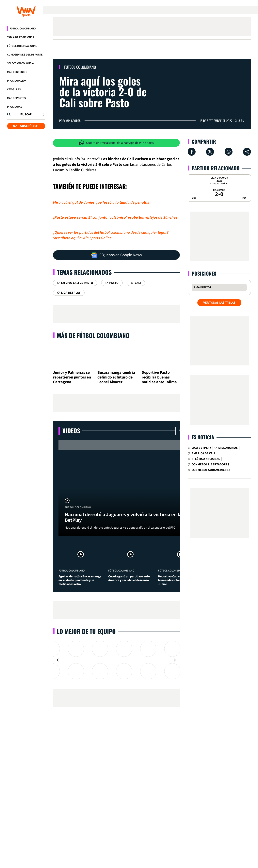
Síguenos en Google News (116, 255)
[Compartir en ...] (247, 152)
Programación (17, 81)
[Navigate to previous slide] (58, 660)
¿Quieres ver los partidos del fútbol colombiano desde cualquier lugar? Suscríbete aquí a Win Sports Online (111, 235)
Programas (15, 107)
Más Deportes (16, 98)
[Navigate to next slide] (175, 660)
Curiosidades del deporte (25, 55)
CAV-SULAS (14, 89)
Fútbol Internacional (22, 46)
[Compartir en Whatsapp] (229, 152)
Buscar (26, 114)
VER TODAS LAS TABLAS (219, 303)
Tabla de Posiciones (21, 37)
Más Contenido (17, 72)
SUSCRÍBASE (25, 126)
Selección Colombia (20, 63)
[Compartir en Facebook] (192, 152)
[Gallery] (116, 660)
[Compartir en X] (210, 152)
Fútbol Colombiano (23, 29)
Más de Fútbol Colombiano (93, 335)
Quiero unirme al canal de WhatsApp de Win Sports (116, 143)
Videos (71, 431)
